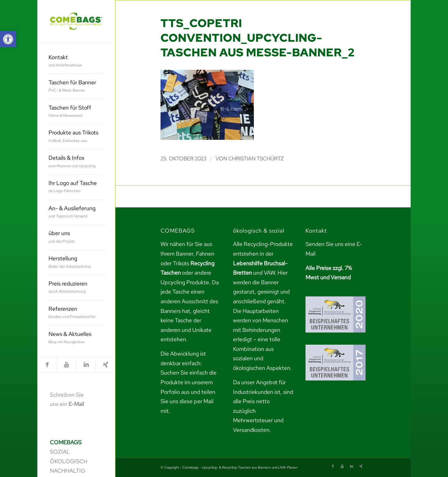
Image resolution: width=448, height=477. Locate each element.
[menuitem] (76, 61)
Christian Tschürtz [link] (256, 158)
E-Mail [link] (76, 404)
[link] (8, 39)
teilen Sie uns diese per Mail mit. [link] (188, 401)
